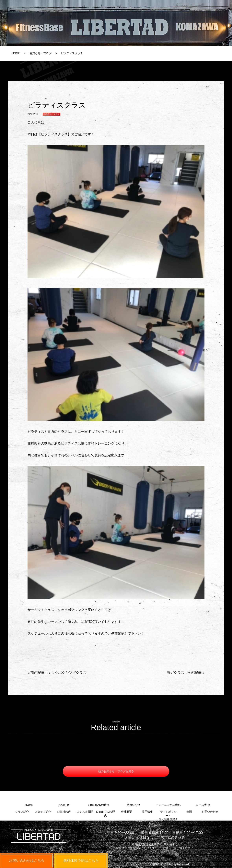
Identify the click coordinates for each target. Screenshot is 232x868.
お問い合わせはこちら (27, 861)
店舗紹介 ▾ (133, 805)
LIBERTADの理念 (105, 813)
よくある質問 (85, 812)
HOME (16, 53)
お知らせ (64, 805)
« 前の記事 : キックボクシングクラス (57, 673)
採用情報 (147, 812)
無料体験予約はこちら (81, 861)
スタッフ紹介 (43, 812)
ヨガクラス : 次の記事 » (186, 673)
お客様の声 (64, 812)
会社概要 (126, 812)
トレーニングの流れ (168, 805)
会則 (189, 812)
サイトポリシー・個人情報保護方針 (168, 813)
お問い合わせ (210, 812)
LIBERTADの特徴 (99, 805)
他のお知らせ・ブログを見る (116, 771)
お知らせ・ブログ (41, 53)
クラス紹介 (22, 812)
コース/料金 (203, 805)
